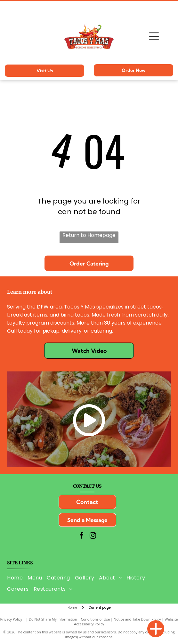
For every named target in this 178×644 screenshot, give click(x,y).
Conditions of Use (96, 619)
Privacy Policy (11, 619)
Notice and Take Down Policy (137, 619)
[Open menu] (154, 36)
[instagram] (93, 536)
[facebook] (82, 536)
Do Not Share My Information (53, 619)
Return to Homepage (89, 235)
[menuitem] (17, 577)
